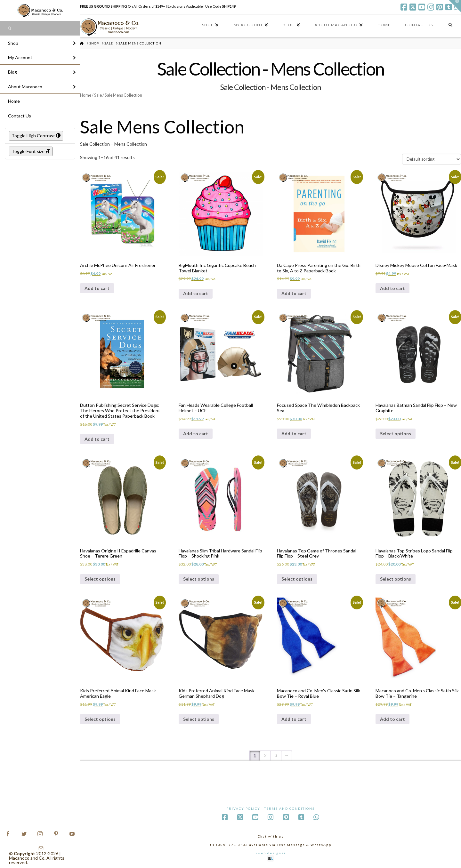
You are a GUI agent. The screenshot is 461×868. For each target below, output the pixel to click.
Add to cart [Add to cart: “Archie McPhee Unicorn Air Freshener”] (97, 288)
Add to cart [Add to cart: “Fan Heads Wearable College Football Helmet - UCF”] (196, 434)
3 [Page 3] (276, 755)
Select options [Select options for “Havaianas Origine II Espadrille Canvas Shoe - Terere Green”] (100, 579)
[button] (455, 6)
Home (86, 95)
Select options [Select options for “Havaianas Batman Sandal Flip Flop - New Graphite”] (396, 434)
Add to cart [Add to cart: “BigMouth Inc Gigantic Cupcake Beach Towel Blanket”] (196, 293)
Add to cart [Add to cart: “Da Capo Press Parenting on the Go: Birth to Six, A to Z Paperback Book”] (294, 293)
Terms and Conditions (289, 808)
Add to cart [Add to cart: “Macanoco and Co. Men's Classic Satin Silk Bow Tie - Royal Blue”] (294, 719)
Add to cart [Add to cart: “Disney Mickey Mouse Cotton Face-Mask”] (392, 288)
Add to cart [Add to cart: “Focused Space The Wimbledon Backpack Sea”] (294, 434)
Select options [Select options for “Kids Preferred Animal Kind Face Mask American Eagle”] (100, 719)
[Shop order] (432, 159)
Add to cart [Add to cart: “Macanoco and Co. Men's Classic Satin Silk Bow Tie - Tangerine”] (392, 719)
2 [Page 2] (265, 755)
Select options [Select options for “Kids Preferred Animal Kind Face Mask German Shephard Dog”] (199, 719)
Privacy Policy (243, 808)
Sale (98, 95)
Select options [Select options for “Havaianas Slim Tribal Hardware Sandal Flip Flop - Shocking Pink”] (199, 579)
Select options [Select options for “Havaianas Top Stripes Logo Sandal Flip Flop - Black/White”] (396, 579)
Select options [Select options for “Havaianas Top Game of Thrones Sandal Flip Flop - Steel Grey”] (297, 579)
